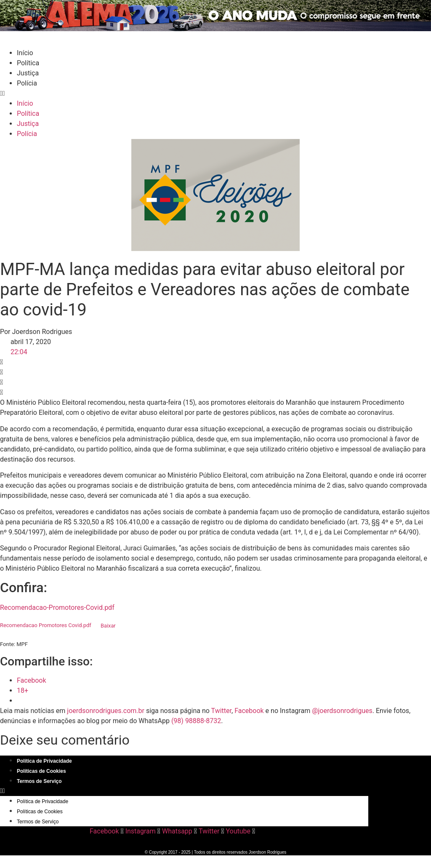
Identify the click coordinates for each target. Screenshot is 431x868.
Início (25, 53)
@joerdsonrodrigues (342, 711)
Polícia (27, 83)
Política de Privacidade (44, 761)
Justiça (28, 73)
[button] (215, 93)
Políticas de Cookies (41, 771)
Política (28, 63)
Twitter (221, 711)
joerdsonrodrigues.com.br (105, 711)
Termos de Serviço (39, 781)
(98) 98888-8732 (196, 721)
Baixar (108, 626)
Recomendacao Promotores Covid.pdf (46, 626)
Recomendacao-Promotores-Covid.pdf (57, 608)
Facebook (249, 711)
